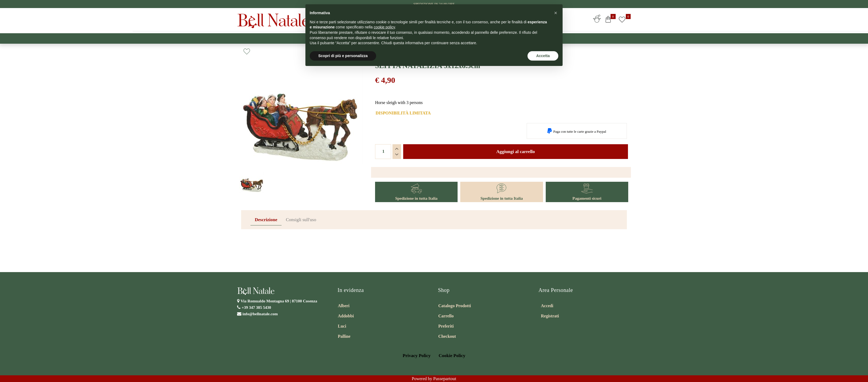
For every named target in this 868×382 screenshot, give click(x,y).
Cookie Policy (452, 356)
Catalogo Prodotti (455, 306)
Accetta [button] (543, 56)
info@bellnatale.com (260, 314)
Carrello (446, 316)
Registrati (550, 316)
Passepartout (445, 379)
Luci (342, 326)
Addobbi (346, 316)
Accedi (547, 306)
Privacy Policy (417, 356)
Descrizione (266, 220)
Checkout (447, 336)
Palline (344, 336)
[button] (608, 21)
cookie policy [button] (384, 27)
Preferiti (446, 326)
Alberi (344, 306)
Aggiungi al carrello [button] (515, 152)
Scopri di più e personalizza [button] (343, 56)
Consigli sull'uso (301, 220)
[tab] (266, 220)
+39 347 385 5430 (256, 307)
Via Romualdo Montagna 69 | (279, 301)
